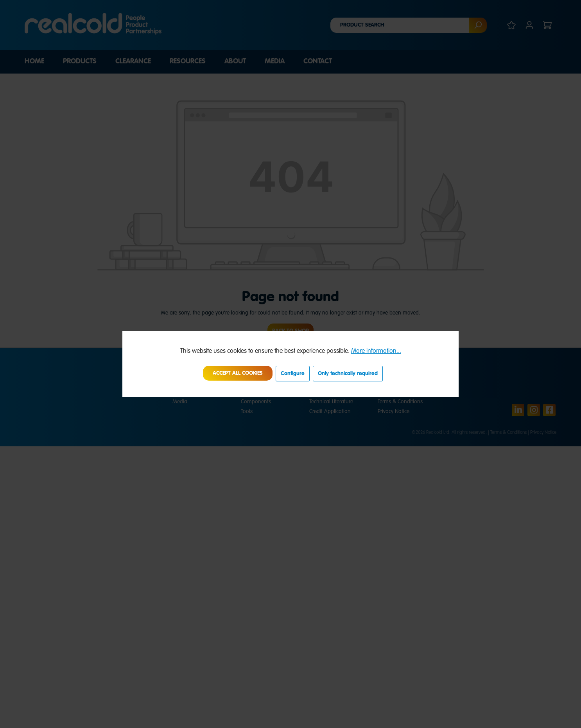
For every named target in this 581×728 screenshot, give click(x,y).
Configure (293, 374)
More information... (376, 351)
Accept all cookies (238, 373)
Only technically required (348, 374)
